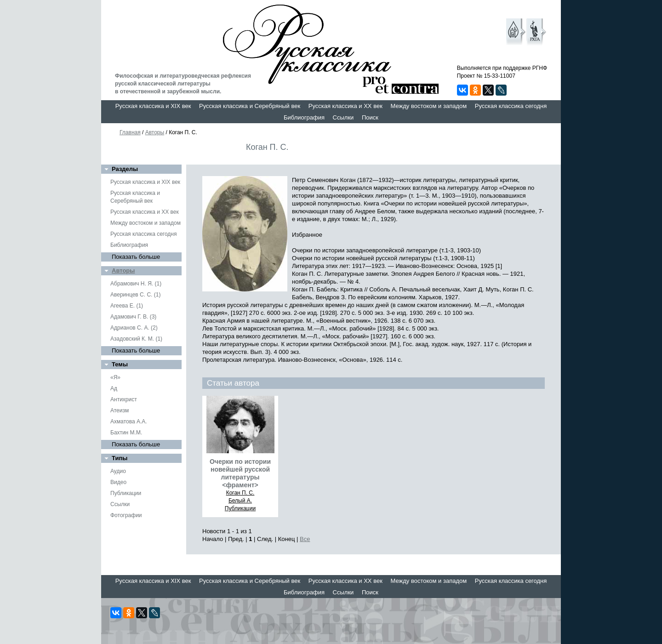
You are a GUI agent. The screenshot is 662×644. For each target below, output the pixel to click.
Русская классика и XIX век (153, 106)
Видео (118, 482)
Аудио (118, 471)
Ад (114, 388)
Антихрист (124, 399)
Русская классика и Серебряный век (250, 106)
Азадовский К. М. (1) (136, 339)
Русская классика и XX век (345, 106)
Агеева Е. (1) (127, 306)
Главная (130, 132)
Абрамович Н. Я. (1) (136, 284)
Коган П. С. (240, 493)
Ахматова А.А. (129, 422)
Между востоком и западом (428, 106)
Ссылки (343, 117)
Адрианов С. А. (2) (134, 328)
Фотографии (126, 515)
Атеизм (120, 410)
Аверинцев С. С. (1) (135, 295)
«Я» (115, 377)
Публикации (126, 493)
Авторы (155, 132)
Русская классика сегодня (511, 106)
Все (305, 539)
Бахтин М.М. (126, 433)
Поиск (370, 117)
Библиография (304, 117)
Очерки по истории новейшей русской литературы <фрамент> (240, 473)
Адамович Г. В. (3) (133, 317)
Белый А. (240, 501)
